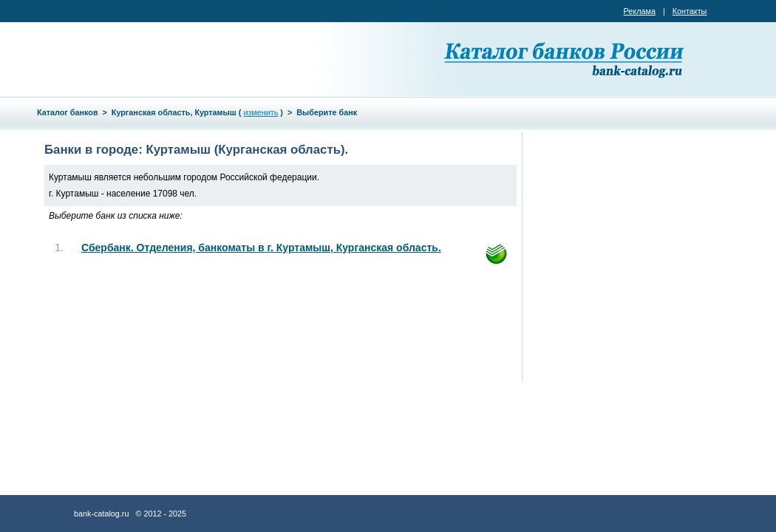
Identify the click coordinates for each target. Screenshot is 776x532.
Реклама (640, 11)
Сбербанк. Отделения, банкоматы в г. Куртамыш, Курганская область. (261, 248)
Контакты (690, 11)
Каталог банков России (565, 59)
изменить (261, 112)
